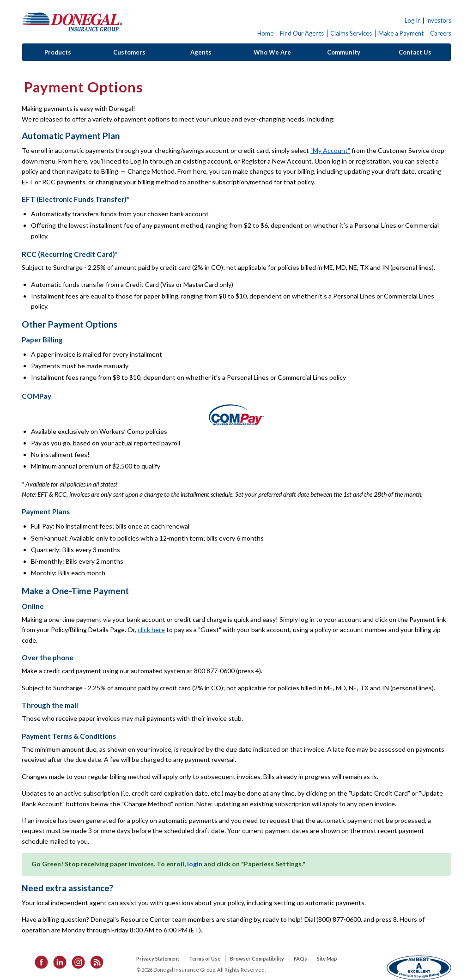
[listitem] (38, 961)
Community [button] (344, 52)
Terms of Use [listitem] (205, 959)
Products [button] (58, 52)
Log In (413, 20)
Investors (439, 20)
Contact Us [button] (415, 52)
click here (151, 630)
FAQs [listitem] (300, 959)
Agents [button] (201, 52)
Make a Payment (401, 33)
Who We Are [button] (272, 52)
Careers (441, 33)
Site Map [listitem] (327, 959)
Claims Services (351, 33)
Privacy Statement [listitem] (158, 959)
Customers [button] (129, 52)
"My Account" (330, 150)
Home (265, 33)
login (195, 864)
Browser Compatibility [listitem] (257, 959)
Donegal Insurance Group (73, 21)
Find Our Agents (302, 33)
